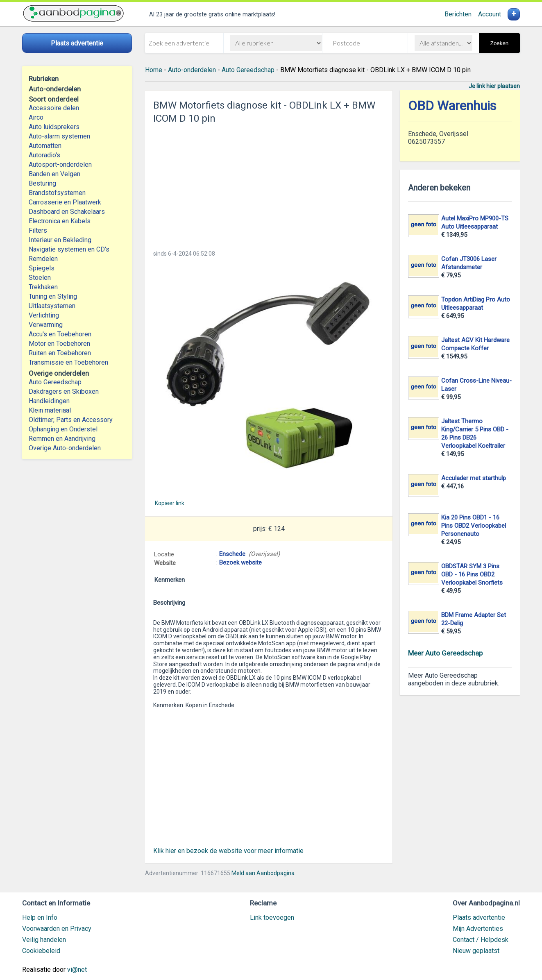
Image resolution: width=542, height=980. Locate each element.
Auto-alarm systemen (59, 136)
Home (154, 70)
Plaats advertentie (479, 918)
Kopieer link (170, 503)
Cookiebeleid (41, 951)
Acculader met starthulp (474, 478)
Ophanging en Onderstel (63, 429)
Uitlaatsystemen (52, 306)
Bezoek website (240, 563)
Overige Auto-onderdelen (65, 448)
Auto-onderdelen (192, 70)
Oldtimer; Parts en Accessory (71, 420)
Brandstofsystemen (57, 193)
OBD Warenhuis (452, 106)
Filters (38, 230)
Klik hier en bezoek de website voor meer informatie (228, 851)
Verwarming (46, 325)
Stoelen (40, 278)
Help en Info (40, 918)
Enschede (232, 554)
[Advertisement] (269, 184)
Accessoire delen (54, 108)
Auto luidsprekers (54, 127)
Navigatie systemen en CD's (69, 249)
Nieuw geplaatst (476, 951)
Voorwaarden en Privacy (57, 929)
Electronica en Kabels (60, 221)
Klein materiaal (50, 410)
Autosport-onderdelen (60, 164)
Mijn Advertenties (478, 929)
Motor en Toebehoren (59, 344)
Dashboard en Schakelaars (67, 212)
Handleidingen (49, 401)
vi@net (77, 970)
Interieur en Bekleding (60, 240)
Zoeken (499, 43)
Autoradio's (44, 155)
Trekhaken (43, 287)
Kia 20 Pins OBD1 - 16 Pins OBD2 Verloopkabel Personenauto (474, 526)
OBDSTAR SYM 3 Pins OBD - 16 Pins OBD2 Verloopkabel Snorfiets (472, 574)
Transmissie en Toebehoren (68, 362)
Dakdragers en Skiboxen (64, 391)
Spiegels (42, 268)
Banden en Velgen (54, 174)
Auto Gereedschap (55, 382)
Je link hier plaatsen (494, 86)
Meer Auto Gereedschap (445, 653)
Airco (36, 117)
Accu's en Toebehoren (60, 334)
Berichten (458, 14)
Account (490, 14)
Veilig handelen (44, 940)
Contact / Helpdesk (481, 940)
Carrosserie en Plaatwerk (65, 202)
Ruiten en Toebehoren (60, 353)
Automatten (45, 146)
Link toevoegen (272, 918)
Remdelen (43, 259)
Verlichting (44, 315)
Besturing (42, 183)
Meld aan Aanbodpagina (263, 873)
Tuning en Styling (53, 296)
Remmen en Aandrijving (62, 439)
